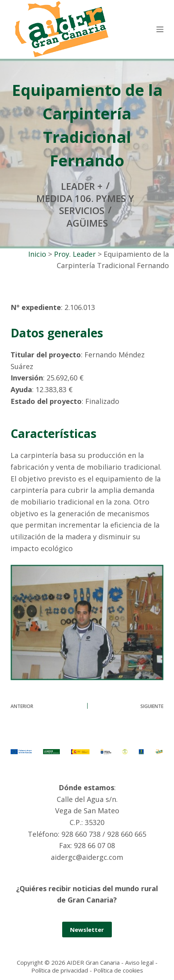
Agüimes (87, 223)
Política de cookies (118, 970)
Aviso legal (139, 962)
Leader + (82, 186)
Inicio (37, 254)
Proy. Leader (75, 254)
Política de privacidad (60, 970)
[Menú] (160, 29)
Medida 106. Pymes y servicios (85, 204)
